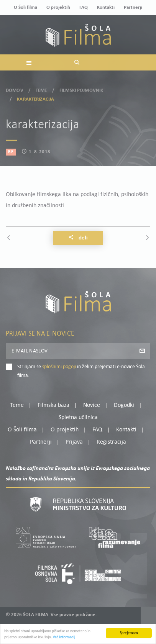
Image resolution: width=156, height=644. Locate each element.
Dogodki (124, 405)
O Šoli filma (25, 7)
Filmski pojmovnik (81, 88)
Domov (15, 88)
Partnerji (133, 7)
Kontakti (106, 7)
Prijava (74, 442)
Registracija (111, 442)
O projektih (58, 7)
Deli (78, 238)
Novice (92, 405)
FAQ (84, 7)
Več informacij (64, 640)
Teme (41, 88)
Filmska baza (53, 405)
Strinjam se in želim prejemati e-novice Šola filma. (81, 371)
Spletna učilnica (78, 418)
